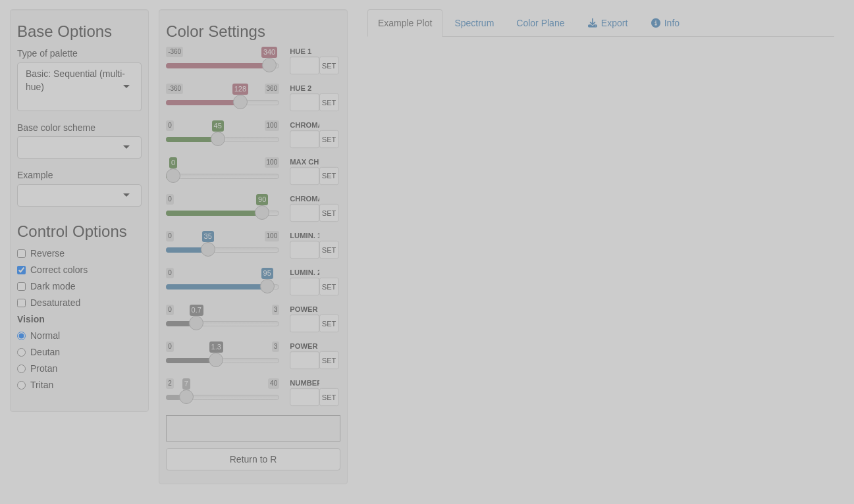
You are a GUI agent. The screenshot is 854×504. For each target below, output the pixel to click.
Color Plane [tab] (540, 23)
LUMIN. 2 (305, 273)
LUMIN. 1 (305, 236)
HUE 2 (301, 88)
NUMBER (305, 383)
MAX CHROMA (305, 162)
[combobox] (27, 100)
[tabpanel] (601, 182)
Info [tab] (665, 23)
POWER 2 (305, 346)
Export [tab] (607, 23)
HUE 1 (301, 52)
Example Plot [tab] (405, 23)
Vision (31, 319)
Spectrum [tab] (474, 23)
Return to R (254, 459)
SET (329, 65)
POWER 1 (305, 310)
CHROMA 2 (305, 199)
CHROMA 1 (305, 125)
